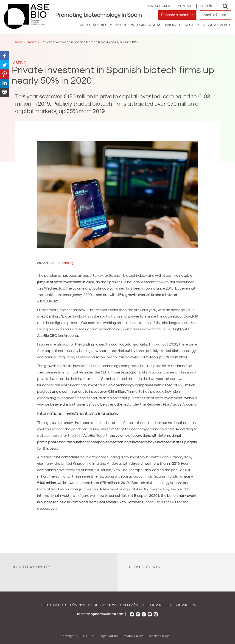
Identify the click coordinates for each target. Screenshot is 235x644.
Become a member (177, 15)
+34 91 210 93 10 (158, 605)
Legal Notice (109, 636)
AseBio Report (216, 15)
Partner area (159, 6)
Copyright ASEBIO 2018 (77, 636)
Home (18, 42)
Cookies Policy (158, 636)
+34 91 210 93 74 (184, 605)
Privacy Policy (133, 636)
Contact (185, 6)
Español (208, 6)
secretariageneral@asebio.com (100, 614)
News (32, 42)
